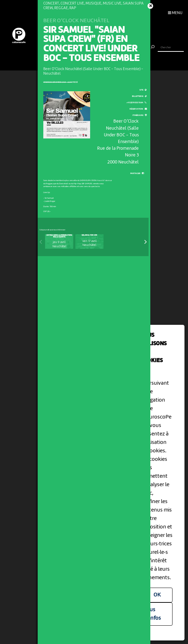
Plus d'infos (153, 614)
